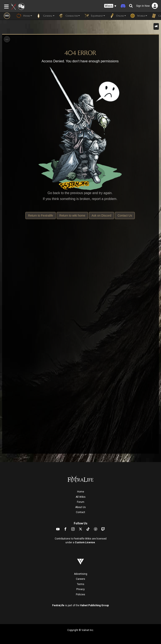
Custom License (85, 542)
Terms (81, 584)
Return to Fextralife (41, 216)
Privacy (80, 589)
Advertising (81, 574)
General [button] (45, 16)
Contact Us (125, 216)
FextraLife (58, 605)
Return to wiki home (72, 216)
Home (81, 492)
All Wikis (81, 497)
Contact (80, 512)
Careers (80, 579)
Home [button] (24, 16)
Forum (81, 502)
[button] (110, 6)
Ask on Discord (101, 216)
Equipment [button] (95, 16)
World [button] (139, 16)
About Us (80, 507)
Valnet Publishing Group (94, 605)
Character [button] (69, 16)
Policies (80, 594)
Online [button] (118, 16)
